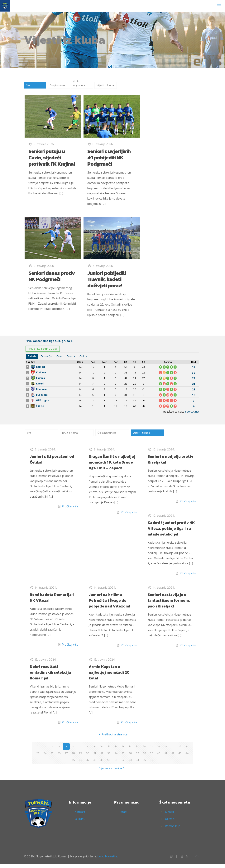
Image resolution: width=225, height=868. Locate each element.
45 (73, 764)
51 (116, 764)
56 (152, 764)
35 (123, 757)
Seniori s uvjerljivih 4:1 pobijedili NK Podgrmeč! (109, 160)
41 (166, 757)
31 (95, 757)
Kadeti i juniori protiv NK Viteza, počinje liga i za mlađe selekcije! (171, 532)
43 (180, 757)
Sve (29, 87)
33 (109, 757)
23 (38, 757)
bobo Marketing (108, 860)
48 (95, 764)
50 (109, 764)
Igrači (124, 816)
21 (180, 750)
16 (144, 750)
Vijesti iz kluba (102, 85)
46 (81, 764)
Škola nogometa (80, 85)
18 (159, 750)
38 (144, 757)
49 (102, 764)
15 (137, 750)
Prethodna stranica (112, 738)
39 (152, 757)
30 (88, 757)
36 (130, 757)
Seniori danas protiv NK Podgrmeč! (52, 279)
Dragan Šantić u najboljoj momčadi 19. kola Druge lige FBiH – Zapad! (112, 466)
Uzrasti (170, 823)
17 (151, 750)
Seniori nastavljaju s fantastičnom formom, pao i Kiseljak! (169, 604)
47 (88, 764)
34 (116, 757)
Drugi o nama (59, 87)
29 (81, 757)
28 (73, 757)
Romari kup (173, 830)
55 (144, 764)
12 (116, 750)
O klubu (80, 823)
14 (130, 750)
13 (123, 750)
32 (102, 757)
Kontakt (80, 816)
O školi (169, 816)
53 (130, 764)
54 (137, 764)
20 (173, 750)
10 (102, 750)
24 (45, 757)
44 (187, 757)
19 (166, 750)
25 (52, 757)
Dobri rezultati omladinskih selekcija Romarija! (50, 676)
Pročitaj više (70, 510)
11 (109, 750)
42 (173, 757)
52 (123, 764)
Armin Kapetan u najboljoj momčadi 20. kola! (110, 676)
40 (159, 757)
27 (66, 757)
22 (187, 750)
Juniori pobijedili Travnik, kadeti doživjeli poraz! (107, 282)
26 (59, 757)
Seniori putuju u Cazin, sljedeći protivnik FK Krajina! (52, 160)
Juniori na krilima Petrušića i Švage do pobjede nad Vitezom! (109, 604)
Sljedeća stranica (112, 772)
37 (137, 757)
